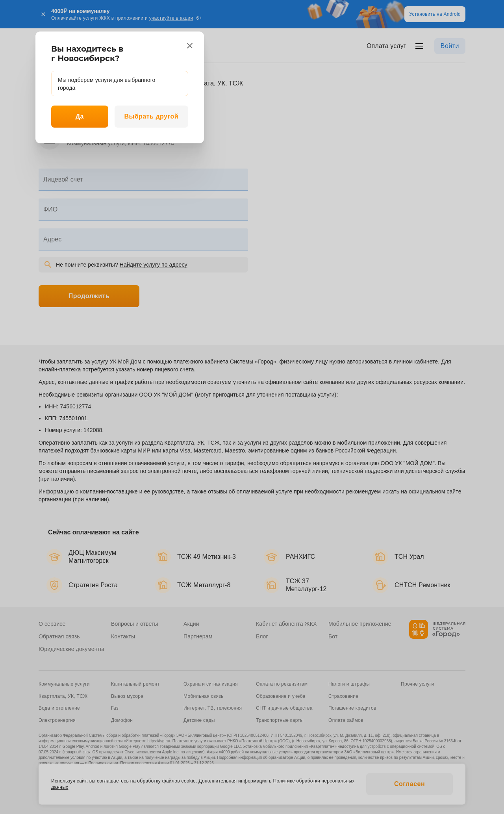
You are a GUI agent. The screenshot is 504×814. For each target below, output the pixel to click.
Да (80, 116)
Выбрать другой (151, 116)
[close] (190, 46)
